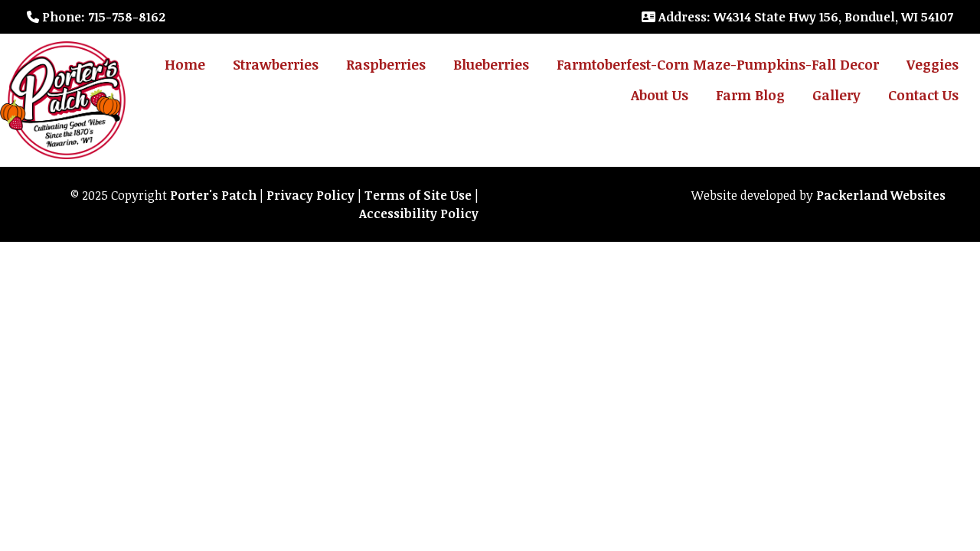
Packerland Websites (881, 195)
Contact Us (923, 95)
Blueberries (491, 64)
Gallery (836, 95)
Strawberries (276, 64)
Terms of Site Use (418, 195)
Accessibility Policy (419, 214)
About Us (660, 95)
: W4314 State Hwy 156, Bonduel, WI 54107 (797, 17)
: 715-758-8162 (96, 17)
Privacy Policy (310, 195)
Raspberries (386, 64)
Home (185, 64)
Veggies (933, 64)
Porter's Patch (213, 195)
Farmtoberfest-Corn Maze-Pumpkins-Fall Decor (718, 64)
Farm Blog (750, 95)
